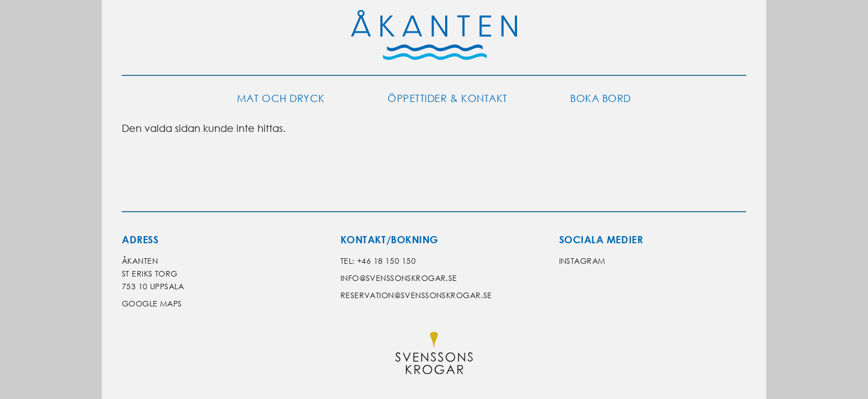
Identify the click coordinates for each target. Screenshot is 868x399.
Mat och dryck (281, 98)
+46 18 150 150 (386, 261)
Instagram (582, 261)
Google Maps (152, 303)
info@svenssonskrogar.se (399, 278)
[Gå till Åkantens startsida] (434, 37)
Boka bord (601, 98)
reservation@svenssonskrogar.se (416, 295)
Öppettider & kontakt (448, 98)
